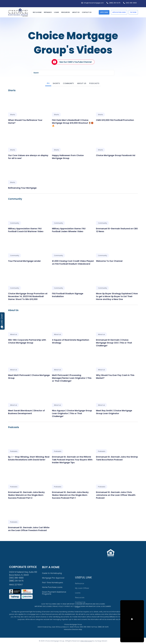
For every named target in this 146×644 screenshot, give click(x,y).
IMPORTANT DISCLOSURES (43, 611)
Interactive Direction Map (73, 636)
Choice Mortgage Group (73, 631)
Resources (66, 12)
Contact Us (87, 12)
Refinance (48, 12)
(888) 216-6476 (103, 634)
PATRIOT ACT (69, 611)
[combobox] (73, 73)
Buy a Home (38, 12)
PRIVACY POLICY (58, 611)
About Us (76, 12)
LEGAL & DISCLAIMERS (104, 611)
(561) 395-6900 (85, 634)
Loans (57, 12)
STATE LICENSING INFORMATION (85, 611)
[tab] (48, 83)
